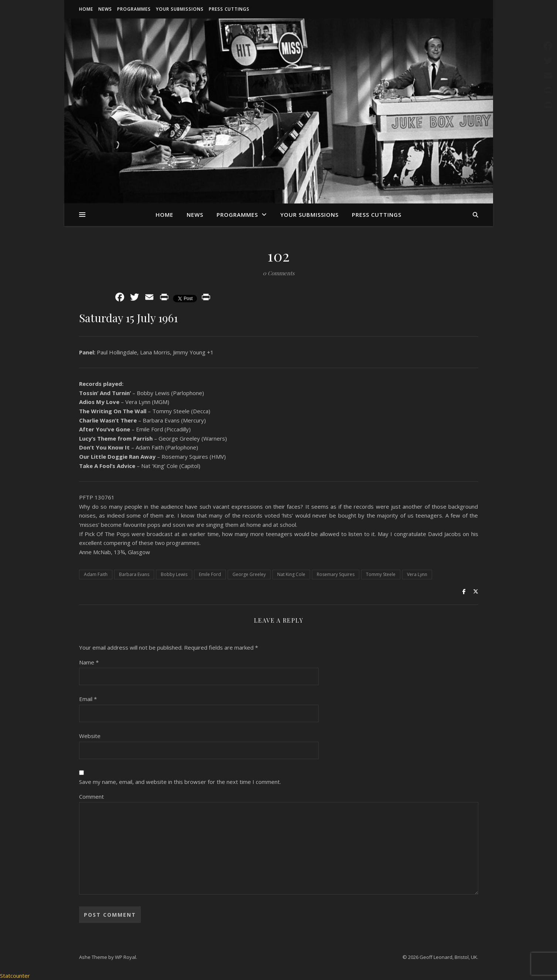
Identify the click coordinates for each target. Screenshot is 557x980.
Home (86, 9)
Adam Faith (96, 574)
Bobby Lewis (174, 574)
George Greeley (249, 574)
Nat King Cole (291, 574)
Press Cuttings (229, 9)
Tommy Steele (381, 574)
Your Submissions (180, 9)
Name (89, 662)
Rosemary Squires (336, 574)
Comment (91, 797)
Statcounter (15, 976)
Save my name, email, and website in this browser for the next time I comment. (180, 782)
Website (90, 736)
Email (88, 699)
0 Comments (279, 273)
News (105, 9)
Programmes (134, 9)
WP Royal (125, 957)
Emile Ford (210, 574)
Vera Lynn (417, 574)
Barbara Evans (134, 574)
